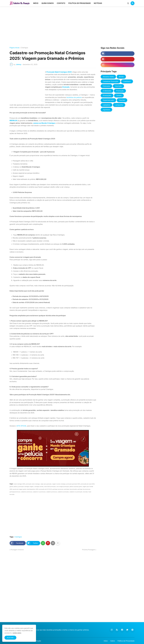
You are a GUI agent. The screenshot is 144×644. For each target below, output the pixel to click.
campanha (119, 105)
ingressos (106, 110)
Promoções (107, 95)
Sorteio (119, 95)
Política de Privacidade (126, 641)
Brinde (121, 77)
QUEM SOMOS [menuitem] (48, 3)
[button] (128, 3)
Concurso (106, 86)
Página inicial (14, 48)
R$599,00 (13, 120)
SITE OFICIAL (22, 426)
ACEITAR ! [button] (10, 638)
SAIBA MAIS (17, 633)
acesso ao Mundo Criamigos (44, 123)
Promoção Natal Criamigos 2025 (59, 72)
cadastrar (106, 105)
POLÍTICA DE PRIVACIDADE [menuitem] (80, 3)
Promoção (120, 91)
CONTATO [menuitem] (61, 3)
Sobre (113, 641)
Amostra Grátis (108, 77)
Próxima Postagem (89, 550)
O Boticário (107, 91)
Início (106, 641)
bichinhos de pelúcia (74, 97)
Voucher (122, 100)
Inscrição (118, 86)
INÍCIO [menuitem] (36, 3)
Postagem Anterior (17, 550)
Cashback (127, 81)
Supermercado (108, 100)
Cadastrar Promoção (111, 81)
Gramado (66, 87)
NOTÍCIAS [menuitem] (98, 3)
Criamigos (24, 48)
